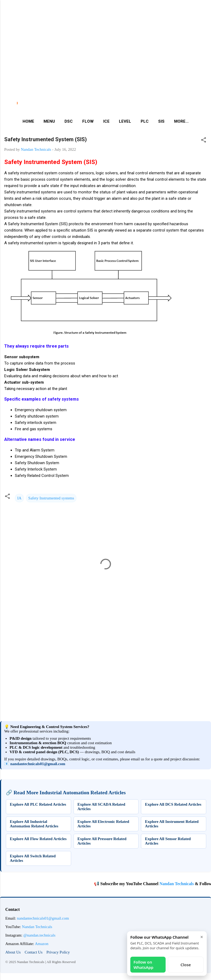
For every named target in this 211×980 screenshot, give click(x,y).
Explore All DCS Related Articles (173, 804)
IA (19, 498)
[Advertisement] (103, 37)
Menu (49, 121)
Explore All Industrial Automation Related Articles (34, 824)
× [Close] (202, 937)
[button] (204, 141)
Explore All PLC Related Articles (38, 804)
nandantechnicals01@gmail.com (38, 764)
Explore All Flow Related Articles (38, 839)
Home (28, 121)
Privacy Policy (58, 952)
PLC (145, 121)
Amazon (42, 944)
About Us (13, 952)
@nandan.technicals (39, 935)
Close (186, 965)
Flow (88, 121)
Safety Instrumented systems (51, 498)
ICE (106, 121)
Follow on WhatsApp (143, 965)
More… (181, 121)
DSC (69, 121)
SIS (161, 121)
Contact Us (34, 952)
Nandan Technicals (184, 884)
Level (125, 121)
